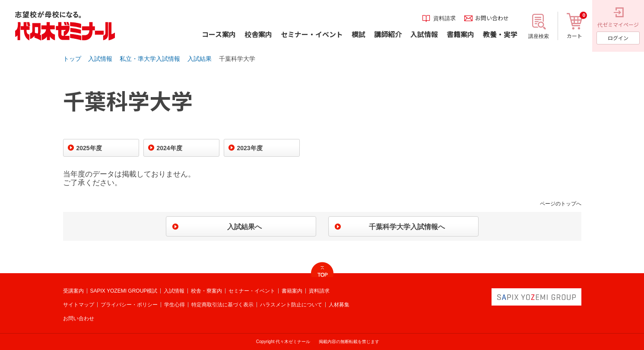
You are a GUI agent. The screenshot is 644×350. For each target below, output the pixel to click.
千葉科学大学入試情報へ (407, 227)
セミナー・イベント (252, 291)
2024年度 (170, 148)
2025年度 (89, 148)
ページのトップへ (561, 204)
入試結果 (200, 59)
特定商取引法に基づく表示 (222, 305)
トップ (72, 59)
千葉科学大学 (237, 59)
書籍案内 (292, 291)
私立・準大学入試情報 (150, 59)
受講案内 (73, 291)
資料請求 (319, 291)
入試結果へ (244, 227)
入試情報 (100, 59)
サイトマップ (79, 305)
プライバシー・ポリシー (129, 305)
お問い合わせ (79, 318)
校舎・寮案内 (206, 291)
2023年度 (250, 148)
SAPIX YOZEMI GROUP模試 (124, 291)
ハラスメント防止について (291, 305)
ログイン (618, 38)
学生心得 (174, 305)
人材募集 (339, 305)
